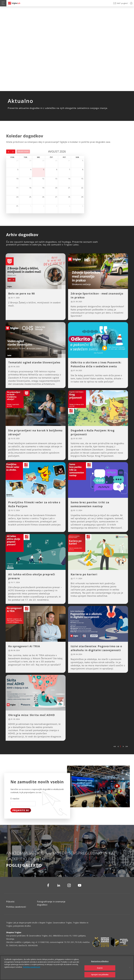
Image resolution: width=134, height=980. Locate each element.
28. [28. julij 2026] (30, 161)
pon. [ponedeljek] (13, 157)
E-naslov (15, 796)
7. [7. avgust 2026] (70, 170)
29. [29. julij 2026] (43, 161)
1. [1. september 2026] (31, 206)
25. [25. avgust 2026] (30, 197)
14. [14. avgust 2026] (69, 179)
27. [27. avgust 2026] (56, 197)
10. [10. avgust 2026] (17, 179)
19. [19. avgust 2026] (43, 188)
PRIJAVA (131, 3)
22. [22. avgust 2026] (82, 188)
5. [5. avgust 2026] (44, 170)
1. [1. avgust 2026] (83, 161)
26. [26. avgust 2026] (43, 197)
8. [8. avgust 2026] (83, 170)
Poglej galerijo (24, 865)
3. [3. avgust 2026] (18, 170)
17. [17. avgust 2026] (17, 188)
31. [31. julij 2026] (69, 161)
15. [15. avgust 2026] (82, 179)
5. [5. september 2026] (83, 206)
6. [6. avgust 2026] (57, 170)
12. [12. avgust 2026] (43, 179)
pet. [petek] (65, 157)
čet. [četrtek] (52, 157)
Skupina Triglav (14, 932)
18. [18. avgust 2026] (30, 188)
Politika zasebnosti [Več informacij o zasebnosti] (32, 967)
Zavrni (100, 968)
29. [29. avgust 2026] (82, 197)
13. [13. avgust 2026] (56, 179)
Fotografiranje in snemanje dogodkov (51, 903)
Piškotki (10, 901)
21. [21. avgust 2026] (69, 188)
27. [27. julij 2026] (17, 161)
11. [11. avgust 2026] (30, 179)
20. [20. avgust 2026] (56, 188)
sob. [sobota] (78, 157)
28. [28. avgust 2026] (69, 197)
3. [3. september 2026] (57, 206)
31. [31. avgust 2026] (17, 206)
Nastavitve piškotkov (100, 961)
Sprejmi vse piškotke (100, 975)
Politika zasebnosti (16, 906)
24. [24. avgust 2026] (17, 197)
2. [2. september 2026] (44, 206)
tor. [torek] (26, 157)
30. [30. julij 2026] (56, 161)
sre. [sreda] (39, 157)
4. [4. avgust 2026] (31, 170)
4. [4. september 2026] (70, 206)
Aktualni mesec (23, 151)
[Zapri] (130, 967)
